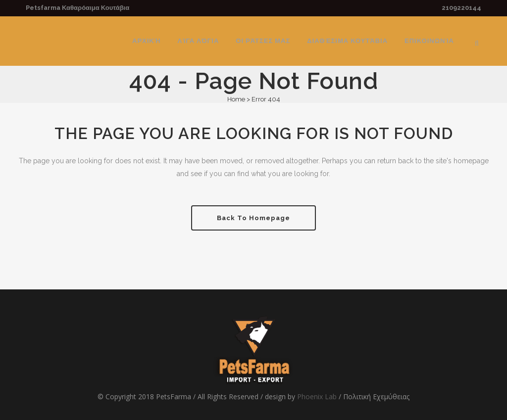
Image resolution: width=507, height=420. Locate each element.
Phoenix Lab (317, 397)
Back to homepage (253, 218)
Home (236, 99)
